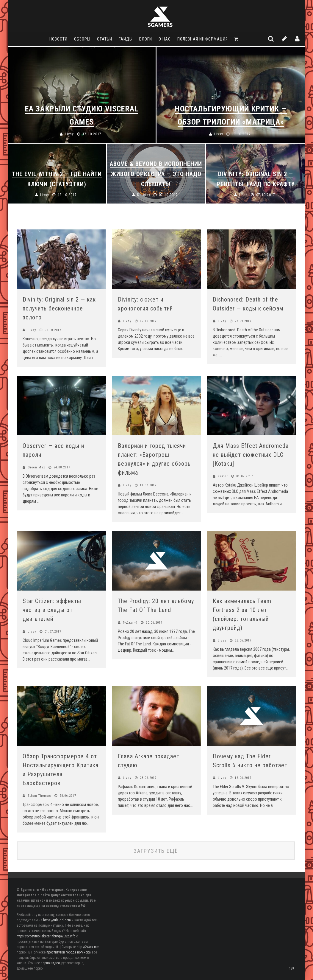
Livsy (32, 330)
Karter (223, 476)
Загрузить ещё (156, 851)
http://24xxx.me (88, 947)
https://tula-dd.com (57, 920)
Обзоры (82, 39)
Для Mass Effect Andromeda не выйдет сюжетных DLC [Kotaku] (251, 455)
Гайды (126, 39)
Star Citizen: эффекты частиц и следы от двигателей (52, 610)
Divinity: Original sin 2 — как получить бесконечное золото (59, 308)
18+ (292, 968)
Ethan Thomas (39, 796)
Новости (58, 39)
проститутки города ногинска (69, 952)
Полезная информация (203, 39)
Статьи (105, 39)
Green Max (36, 467)
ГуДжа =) (130, 623)
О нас (165, 39)
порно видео (50, 963)
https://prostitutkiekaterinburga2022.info (46, 936)
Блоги (146, 39)
